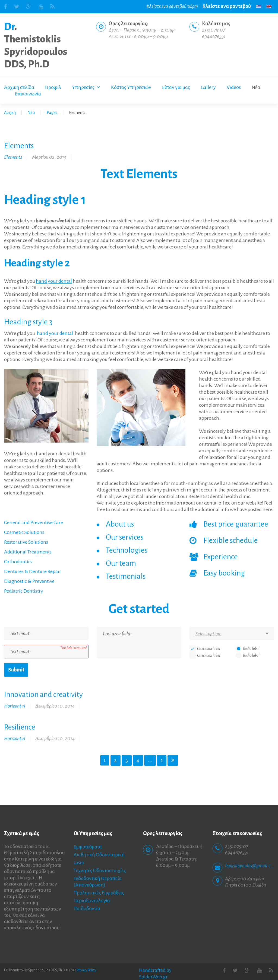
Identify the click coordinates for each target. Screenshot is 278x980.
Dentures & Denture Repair (33, 571)
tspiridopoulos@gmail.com (249, 862)
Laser (79, 863)
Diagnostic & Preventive (29, 581)
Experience (221, 557)
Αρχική (10, 113)
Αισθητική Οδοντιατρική (99, 855)
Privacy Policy (86, 970)
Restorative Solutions (26, 542)
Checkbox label (209, 649)
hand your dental (54, 281)
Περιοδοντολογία (92, 901)
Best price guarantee (236, 524)
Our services (125, 537)
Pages (52, 113)
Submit (16, 670)
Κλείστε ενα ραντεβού (227, 6)
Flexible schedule (231, 540)
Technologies (127, 550)
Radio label (251, 649)
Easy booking (224, 573)
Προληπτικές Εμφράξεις (99, 893)
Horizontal (15, 702)
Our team (121, 563)
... (150, 760)
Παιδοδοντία (87, 909)
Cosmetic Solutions (24, 532)
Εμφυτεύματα (88, 847)
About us (120, 524)
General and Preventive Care (34, 522)
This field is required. (74, 648)
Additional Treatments (28, 552)
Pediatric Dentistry (24, 591)
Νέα (31, 113)
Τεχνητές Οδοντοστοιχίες (100, 870)
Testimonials (126, 576)
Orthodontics (18, 562)
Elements (13, 157)
